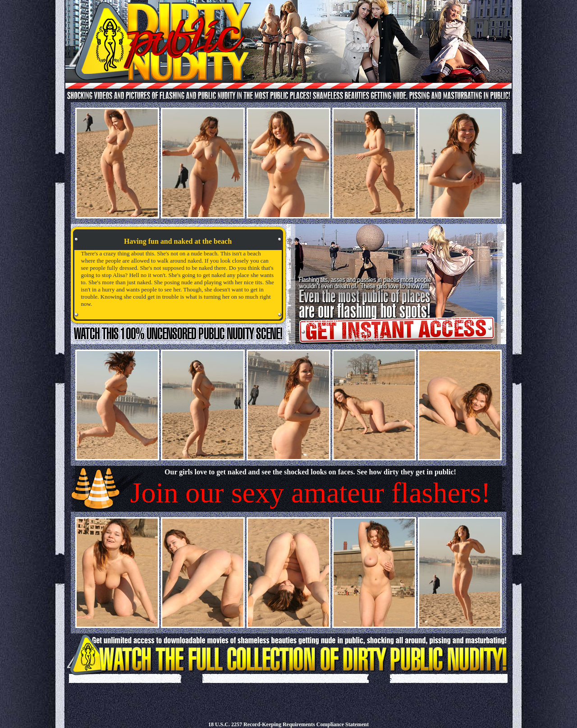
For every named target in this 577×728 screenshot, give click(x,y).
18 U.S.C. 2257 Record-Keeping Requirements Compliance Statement (288, 724)
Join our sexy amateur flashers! (311, 493)
